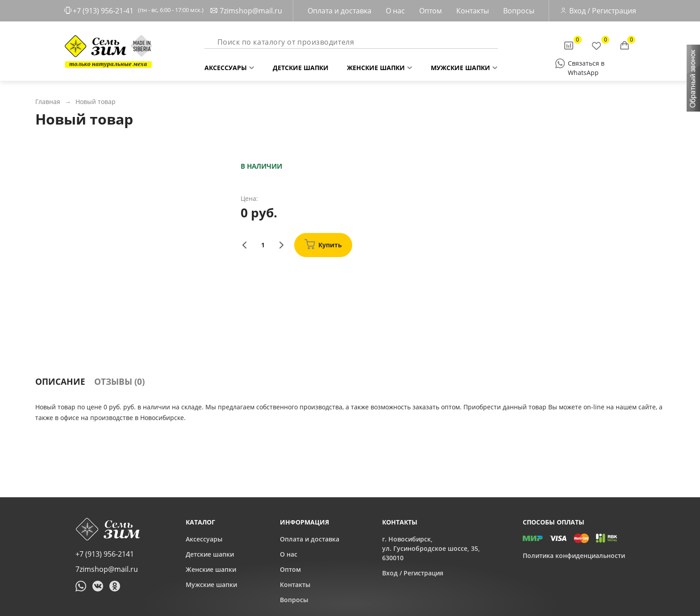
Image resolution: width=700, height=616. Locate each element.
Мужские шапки (460, 66)
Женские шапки (376, 66)
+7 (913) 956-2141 (105, 554)
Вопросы (519, 11)
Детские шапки (301, 66)
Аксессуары (226, 66)
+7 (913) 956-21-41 (103, 11)
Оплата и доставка (340, 11)
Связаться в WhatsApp (586, 64)
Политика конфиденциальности (574, 556)
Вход (577, 11)
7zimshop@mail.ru (251, 11)
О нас (395, 11)
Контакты (473, 11)
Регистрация (614, 11)
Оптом (431, 11)
